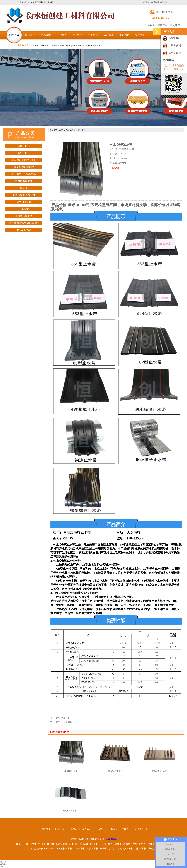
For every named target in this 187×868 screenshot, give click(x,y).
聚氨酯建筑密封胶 (24, 167)
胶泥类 (24, 188)
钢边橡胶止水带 (70, 811)
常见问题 (124, 35)
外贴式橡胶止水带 (69, 722)
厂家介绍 (60, 829)
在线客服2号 (172, 46)
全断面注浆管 (24, 202)
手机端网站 (112, 839)
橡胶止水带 (24, 146)
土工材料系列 (24, 230)
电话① (3, 862)
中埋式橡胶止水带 (70, 771)
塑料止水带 (24, 153)
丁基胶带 (24, 209)
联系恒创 (155, 2)
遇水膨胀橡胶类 (24, 181)
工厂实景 (109, 35)
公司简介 (30, 35)
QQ (1, 867)
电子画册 (164, 2)
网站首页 (14, 35)
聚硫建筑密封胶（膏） (24, 160)
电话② (3, 864)
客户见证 (86, 829)
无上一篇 (65, 718)
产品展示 (46, 35)
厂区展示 (73, 829)
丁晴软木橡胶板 (24, 216)
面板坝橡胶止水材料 (24, 195)
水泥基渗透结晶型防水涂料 (24, 223)
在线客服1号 (172, 38)
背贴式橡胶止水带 (159, 771)
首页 (61, 130)
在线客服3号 (172, 53)
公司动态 (61, 35)
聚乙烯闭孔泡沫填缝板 (24, 174)
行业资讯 (77, 35)
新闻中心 (126, 829)
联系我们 (140, 35)
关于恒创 (146, 2)
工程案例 (113, 829)
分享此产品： (115, 168)
